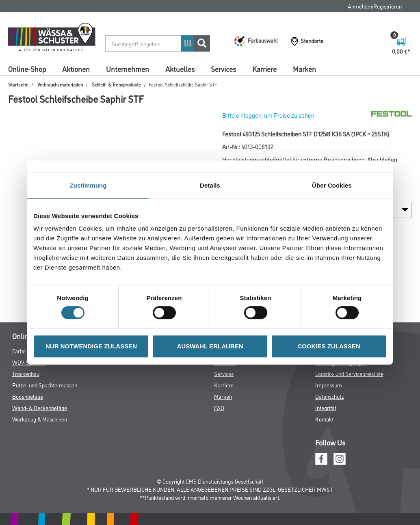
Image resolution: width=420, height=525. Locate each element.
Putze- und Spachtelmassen (45, 385)
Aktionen (76, 69)
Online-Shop (27, 69)
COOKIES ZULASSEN (329, 346)
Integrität (326, 407)
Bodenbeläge (28, 396)
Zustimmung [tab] (88, 185)
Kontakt (324, 419)
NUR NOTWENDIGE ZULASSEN (91, 346)
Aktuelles (180, 69)
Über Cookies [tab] (332, 185)
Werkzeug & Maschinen (40, 419)
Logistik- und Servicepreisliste (349, 373)
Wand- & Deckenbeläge (40, 407)
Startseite (18, 84)
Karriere (264, 69)
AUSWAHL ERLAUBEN (210, 346)
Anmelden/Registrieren (375, 6)
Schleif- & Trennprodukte (116, 84)
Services (223, 69)
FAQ (219, 407)
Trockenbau (26, 373)
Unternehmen (128, 69)
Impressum (329, 385)
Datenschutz (330, 396)
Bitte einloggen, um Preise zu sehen (268, 115)
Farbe (19, 351)
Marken (304, 69)
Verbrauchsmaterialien (60, 84)
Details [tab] (210, 185)
